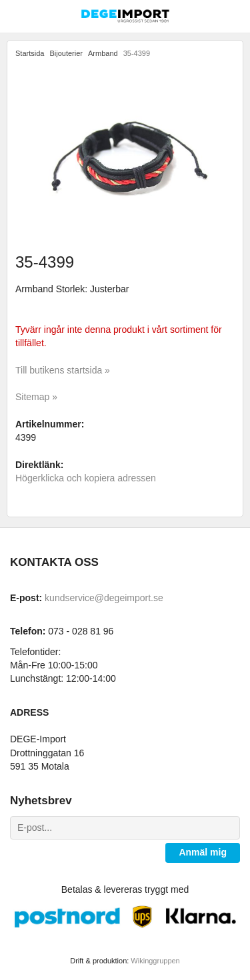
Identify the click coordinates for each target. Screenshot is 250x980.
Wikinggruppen (155, 961)
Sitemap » (36, 397)
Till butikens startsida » (63, 370)
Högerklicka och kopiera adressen (86, 478)
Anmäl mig (203, 852)
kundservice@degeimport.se (104, 598)
